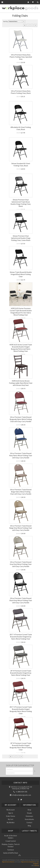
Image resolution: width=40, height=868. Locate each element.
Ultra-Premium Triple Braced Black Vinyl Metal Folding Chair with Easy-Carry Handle (21, 600)
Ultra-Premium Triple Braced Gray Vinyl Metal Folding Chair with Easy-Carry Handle (21, 564)
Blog (29, 826)
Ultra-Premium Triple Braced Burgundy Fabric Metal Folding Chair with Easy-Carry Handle (21, 419)
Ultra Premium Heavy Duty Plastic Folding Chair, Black (21, 92)
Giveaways (29, 816)
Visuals (29, 813)
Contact (29, 823)
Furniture (11, 850)
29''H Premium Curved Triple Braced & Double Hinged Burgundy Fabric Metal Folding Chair (21, 746)
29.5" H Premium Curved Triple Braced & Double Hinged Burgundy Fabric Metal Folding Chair (21, 710)
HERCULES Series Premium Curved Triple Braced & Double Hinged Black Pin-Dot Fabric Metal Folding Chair (21, 312)
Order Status (11, 816)
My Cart (11, 819)
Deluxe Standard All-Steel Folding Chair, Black (21, 165)
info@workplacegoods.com (21, 795)
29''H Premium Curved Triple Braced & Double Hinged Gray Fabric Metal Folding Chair (21, 673)
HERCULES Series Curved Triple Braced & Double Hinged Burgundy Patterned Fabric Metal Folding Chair (21, 348)
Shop (29, 810)
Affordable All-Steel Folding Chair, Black (21, 128)
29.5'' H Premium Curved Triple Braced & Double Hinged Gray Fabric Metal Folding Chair (21, 637)
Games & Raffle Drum (11, 853)
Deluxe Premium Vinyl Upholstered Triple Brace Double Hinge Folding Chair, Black (21, 203)
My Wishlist (11, 823)
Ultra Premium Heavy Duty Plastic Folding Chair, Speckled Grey (21, 57)
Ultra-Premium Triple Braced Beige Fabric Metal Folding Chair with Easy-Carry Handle (21, 492)
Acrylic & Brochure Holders (11, 837)
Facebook (18, 799)
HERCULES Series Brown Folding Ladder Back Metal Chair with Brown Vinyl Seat (21, 383)
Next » (35, 25)
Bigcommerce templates (28, 862)
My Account (11, 810)
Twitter (21, 799)
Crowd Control (11, 841)
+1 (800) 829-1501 (20, 792)
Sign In (11, 813)
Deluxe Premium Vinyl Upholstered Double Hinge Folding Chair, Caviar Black (21, 238)
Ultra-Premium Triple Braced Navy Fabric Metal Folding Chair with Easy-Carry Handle (21, 455)
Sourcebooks (29, 819)
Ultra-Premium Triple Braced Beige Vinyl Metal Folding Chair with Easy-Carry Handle (21, 528)
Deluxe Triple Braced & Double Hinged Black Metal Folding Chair (21, 274)
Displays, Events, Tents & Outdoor (11, 845)
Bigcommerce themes (8, 862)
